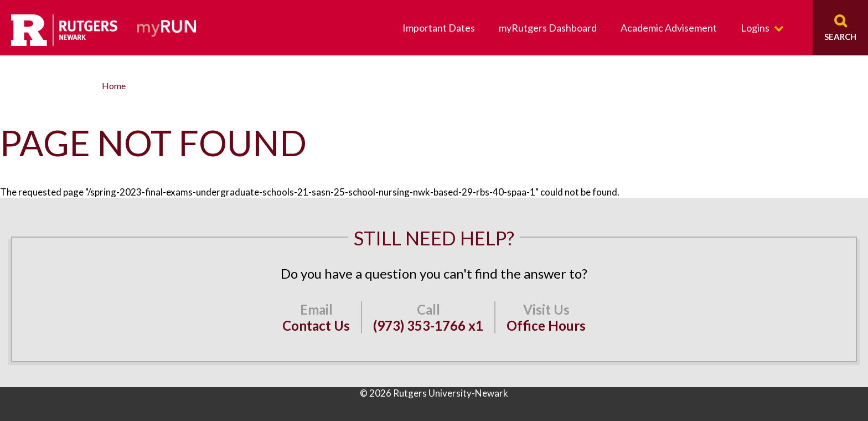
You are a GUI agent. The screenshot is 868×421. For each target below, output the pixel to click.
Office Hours (546, 325)
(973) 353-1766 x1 (428, 325)
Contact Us (316, 325)
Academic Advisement (669, 28)
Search (840, 37)
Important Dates (439, 28)
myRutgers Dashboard (548, 28)
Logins (755, 28)
